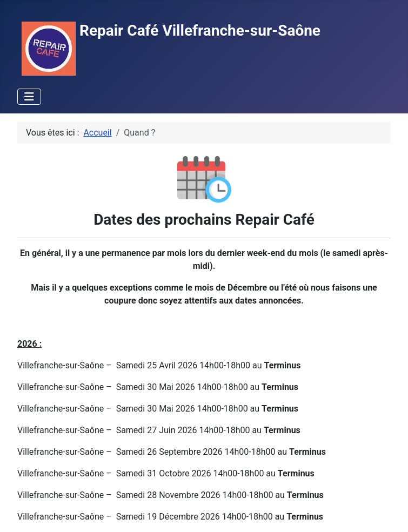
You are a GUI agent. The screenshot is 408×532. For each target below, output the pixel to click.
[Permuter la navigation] (29, 97)
